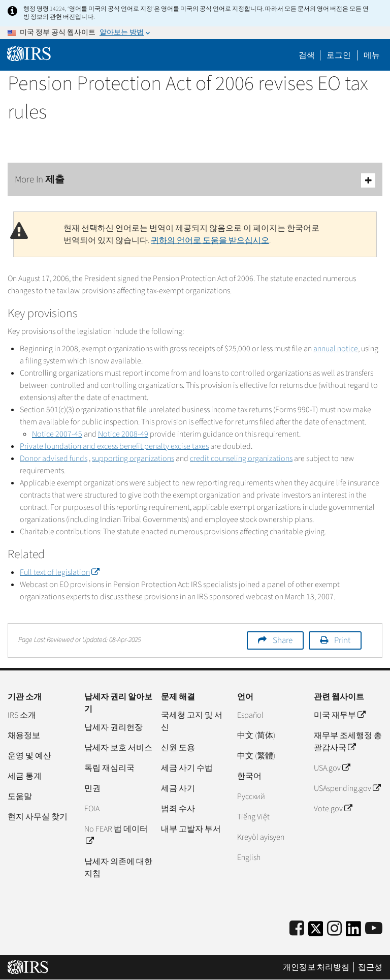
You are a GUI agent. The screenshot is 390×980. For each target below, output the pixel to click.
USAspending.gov (347, 788)
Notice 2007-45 (57, 434)
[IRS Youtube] (374, 929)
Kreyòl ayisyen (261, 837)
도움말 (20, 797)
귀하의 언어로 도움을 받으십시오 (210, 240)
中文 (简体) (256, 736)
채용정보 (24, 736)
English (249, 857)
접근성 (370, 967)
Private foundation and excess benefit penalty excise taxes (114, 446)
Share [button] (283, 640)
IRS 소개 (22, 715)
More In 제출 (195, 180)
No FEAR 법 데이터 (116, 835)
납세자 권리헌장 (113, 727)
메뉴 (372, 55)
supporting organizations (133, 458)
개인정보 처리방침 (316, 967)
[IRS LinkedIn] (353, 932)
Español (250, 715)
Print (342, 640)
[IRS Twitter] (316, 932)
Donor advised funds (54, 458)
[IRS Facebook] (297, 929)
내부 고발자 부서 (191, 829)
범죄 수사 (178, 809)
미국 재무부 (339, 715)
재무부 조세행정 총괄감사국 (348, 742)
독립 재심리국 (109, 768)
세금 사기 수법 (187, 768)
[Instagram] (334, 929)
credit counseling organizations (241, 458)
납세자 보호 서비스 (118, 748)
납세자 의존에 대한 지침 (118, 868)
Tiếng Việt (253, 817)
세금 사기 (178, 788)
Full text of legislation (59, 572)
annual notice (336, 349)
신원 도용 (178, 748)
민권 (92, 788)
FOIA (92, 809)
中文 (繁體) (256, 756)
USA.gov (332, 768)
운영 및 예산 (29, 756)
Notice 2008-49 (123, 434)
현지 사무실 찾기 (38, 817)
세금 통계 (25, 776)
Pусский (251, 797)
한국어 (249, 776)
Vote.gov (333, 809)
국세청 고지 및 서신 (192, 721)
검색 (307, 55)
